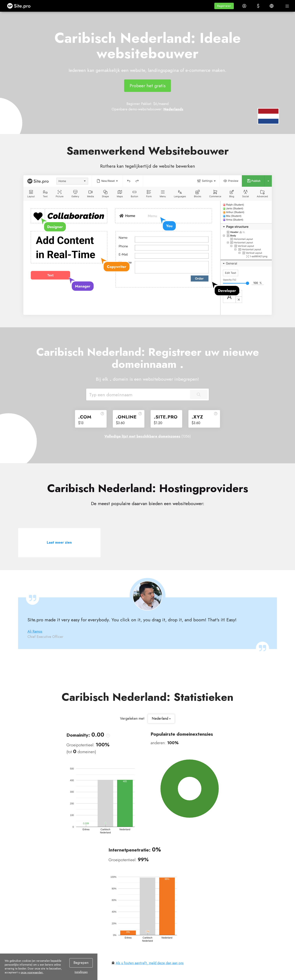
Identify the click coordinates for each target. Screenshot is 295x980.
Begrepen (81, 963)
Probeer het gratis (148, 86)
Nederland (161, 718)
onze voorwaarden (32, 972)
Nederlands (173, 109)
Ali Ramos (35, 631)
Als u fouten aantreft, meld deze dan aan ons (150, 963)
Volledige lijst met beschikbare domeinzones (142, 436)
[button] (224, 6)
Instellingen (81, 972)
